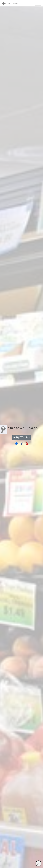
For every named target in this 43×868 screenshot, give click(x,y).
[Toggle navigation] (38, 3)
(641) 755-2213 (10, 3)
